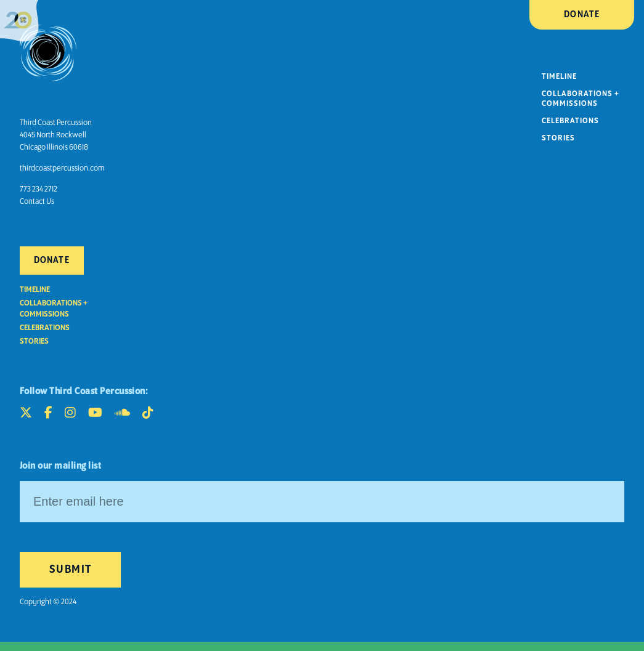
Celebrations (570, 121)
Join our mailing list (60, 466)
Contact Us (37, 202)
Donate (582, 15)
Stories (558, 138)
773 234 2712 (39, 189)
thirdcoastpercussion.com (62, 168)
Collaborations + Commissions (581, 99)
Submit (70, 570)
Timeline (559, 77)
